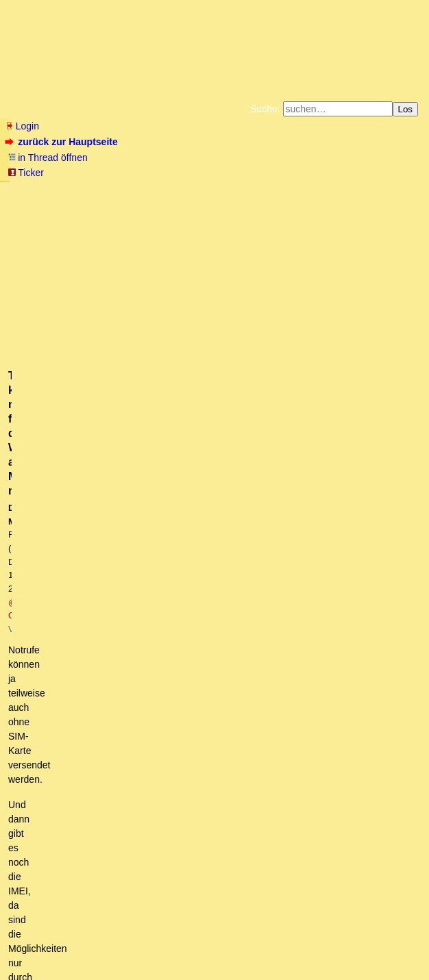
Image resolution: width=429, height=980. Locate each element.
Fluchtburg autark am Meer (65, 190)
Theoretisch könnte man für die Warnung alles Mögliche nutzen (198, 615)
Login (22, 126)
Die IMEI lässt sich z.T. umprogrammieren (150, 641)
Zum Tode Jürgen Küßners (171, 190)
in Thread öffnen (48, 158)
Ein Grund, (58, 822)
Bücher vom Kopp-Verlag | (280, 190)
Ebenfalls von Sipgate (116, 667)
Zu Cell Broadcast (73, 770)
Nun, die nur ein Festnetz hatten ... (109, 564)
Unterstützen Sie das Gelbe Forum (102, 201)
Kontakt (123, 942)
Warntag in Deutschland (71, 537)
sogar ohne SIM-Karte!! (74, 551)
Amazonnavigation (171, 212)
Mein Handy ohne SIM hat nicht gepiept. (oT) (131, 576)
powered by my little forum (215, 963)
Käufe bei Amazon (227, 201)
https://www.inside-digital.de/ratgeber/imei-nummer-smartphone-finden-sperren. (177, 344)
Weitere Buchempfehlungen (322, 201)
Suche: (265, 109)
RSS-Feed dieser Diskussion (363, 517)
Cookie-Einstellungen (253, 212)
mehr (63, 394)
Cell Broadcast (56, 809)
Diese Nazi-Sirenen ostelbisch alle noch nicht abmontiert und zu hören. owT (186, 718)
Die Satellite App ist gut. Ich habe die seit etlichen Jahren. (184, 654)
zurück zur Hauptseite (63, 142)
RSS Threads (82, 942)
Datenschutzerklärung (373, 190)
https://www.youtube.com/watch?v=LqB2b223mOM (97, 469)
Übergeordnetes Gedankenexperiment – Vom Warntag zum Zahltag (168, 835)
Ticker (26, 173)
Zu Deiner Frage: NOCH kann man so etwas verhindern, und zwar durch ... (184, 783)
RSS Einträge (32, 942)
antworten (44, 489)
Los (406, 109)
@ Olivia (255, 272)
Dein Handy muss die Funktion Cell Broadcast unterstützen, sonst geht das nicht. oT (224, 589)
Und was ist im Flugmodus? (94, 705)
